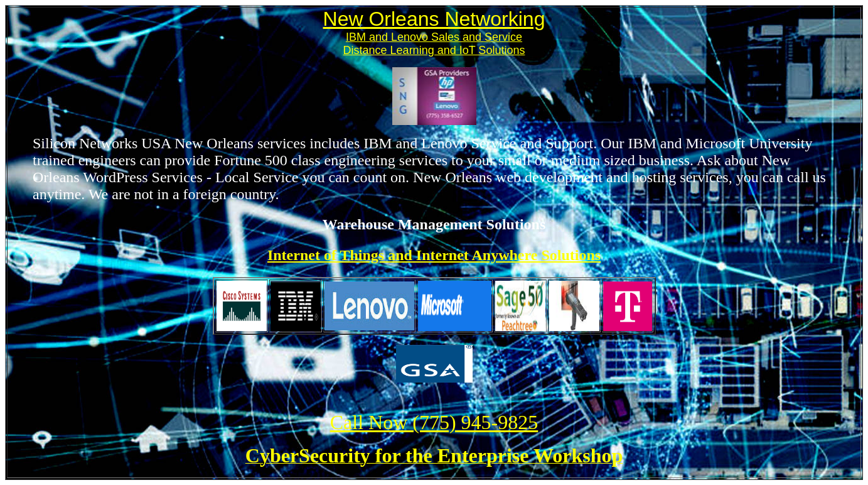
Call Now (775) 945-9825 (434, 422)
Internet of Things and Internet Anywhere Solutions (434, 255)
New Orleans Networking (434, 19)
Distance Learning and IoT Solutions (434, 50)
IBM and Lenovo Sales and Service (434, 37)
